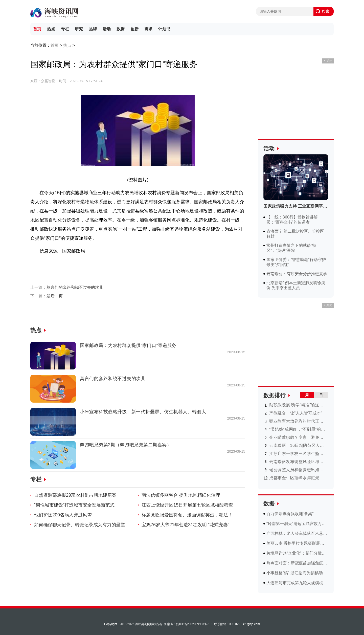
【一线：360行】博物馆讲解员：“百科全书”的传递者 (292, 220)
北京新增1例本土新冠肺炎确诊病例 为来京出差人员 (296, 285)
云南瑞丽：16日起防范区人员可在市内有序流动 (298, 445)
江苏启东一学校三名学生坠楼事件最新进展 (298, 454)
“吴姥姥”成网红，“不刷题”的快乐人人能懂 (298, 429)
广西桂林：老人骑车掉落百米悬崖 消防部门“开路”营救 (297, 533)
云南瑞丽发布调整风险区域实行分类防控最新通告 (298, 462)
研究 (79, 29)
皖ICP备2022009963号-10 (194, 624)
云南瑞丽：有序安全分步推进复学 (297, 274)
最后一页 (55, 296)
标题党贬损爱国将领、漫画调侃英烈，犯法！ (187, 515)
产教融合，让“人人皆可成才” (296, 413)
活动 (107, 29)
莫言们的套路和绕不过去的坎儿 (75, 287)
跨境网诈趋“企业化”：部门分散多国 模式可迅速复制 (297, 553)
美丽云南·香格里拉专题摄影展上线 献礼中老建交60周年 (297, 543)
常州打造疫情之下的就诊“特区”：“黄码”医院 (291, 248)
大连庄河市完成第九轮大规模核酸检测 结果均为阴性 (297, 583)
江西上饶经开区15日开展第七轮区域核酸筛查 (187, 505)
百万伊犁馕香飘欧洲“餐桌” (290, 514)
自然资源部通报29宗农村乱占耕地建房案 (75, 495)
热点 (51, 29)
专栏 (65, 29)
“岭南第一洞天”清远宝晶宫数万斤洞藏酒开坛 (297, 524)
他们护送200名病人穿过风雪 (63, 515)
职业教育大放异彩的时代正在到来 (298, 421)
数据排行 (275, 395)
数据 (121, 29)
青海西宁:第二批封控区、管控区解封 (295, 234)
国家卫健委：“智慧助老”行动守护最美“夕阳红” (296, 262)
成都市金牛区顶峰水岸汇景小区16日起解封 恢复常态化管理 (298, 478)
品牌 (93, 29)
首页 (37, 29)
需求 (148, 29)
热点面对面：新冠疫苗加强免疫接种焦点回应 (297, 563)
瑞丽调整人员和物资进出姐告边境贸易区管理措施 (298, 470)
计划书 (164, 29)
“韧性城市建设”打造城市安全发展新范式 (74, 505)
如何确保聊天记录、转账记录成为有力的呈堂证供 (84, 525)
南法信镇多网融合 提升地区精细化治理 (181, 495)
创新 (134, 29)
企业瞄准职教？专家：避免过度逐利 (298, 437)
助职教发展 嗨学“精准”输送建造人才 (298, 405)
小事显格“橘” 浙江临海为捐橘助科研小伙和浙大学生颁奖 (297, 573)
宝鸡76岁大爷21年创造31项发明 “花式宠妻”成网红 (192, 525)
